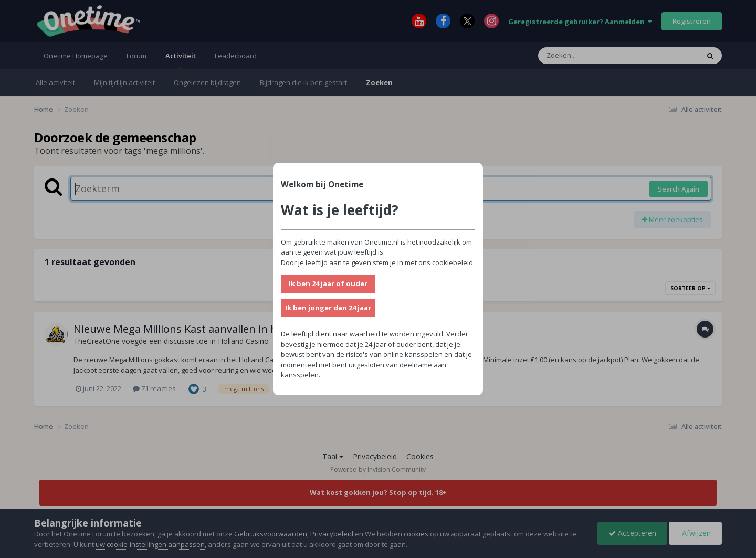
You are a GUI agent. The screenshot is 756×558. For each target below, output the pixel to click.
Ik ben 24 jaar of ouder (328, 283)
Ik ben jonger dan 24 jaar (328, 308)
